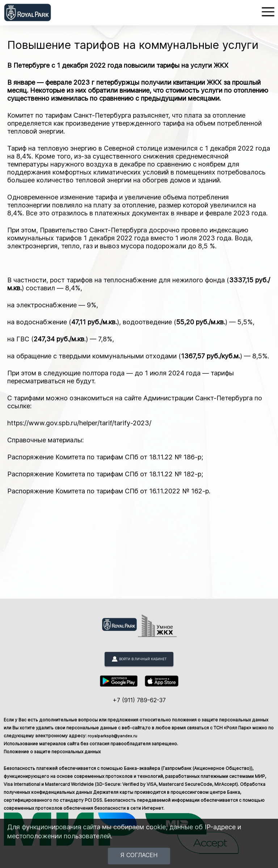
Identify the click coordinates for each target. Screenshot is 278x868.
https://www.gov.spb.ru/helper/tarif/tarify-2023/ (79, 423)
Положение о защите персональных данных (52, 752)
